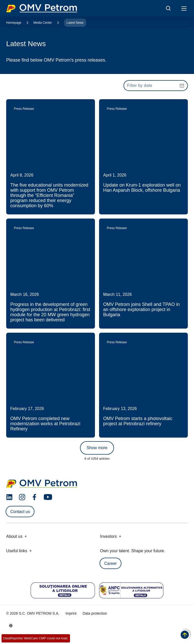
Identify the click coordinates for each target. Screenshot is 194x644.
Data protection (95, 613)
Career (111, 563)
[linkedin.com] (9, 497)
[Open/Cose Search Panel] (168, 8)
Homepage (14, 23)
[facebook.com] (34, 497)
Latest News (75, 23)
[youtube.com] (48, 497)
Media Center (43, 23)
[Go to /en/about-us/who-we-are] (11, 625)
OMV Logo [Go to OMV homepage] (42, 8)
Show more (97, 448)
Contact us (20, 512)
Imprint (71, 613)
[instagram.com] (22, 497)
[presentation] (156, 86)
